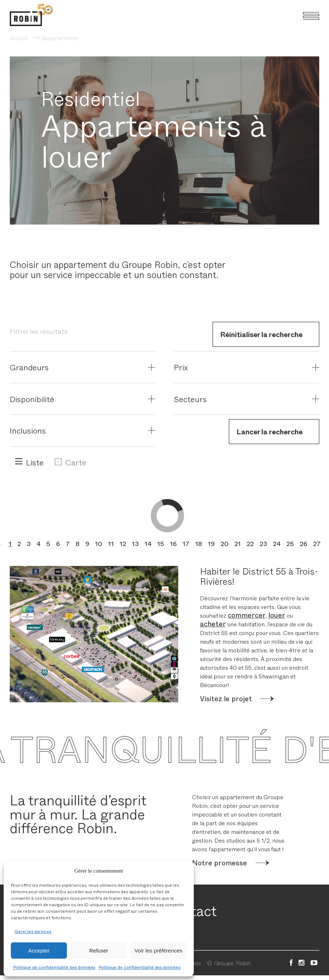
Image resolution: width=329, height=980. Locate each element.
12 (123, 544)
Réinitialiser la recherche (261, 334)
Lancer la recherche (270, 431)
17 (186, 544)
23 (263, 544)
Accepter (39, 951)
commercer (247, 615)
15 (161, 544)
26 (304, 544)
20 (225, 544)
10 (99, 544)
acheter (213, 624)
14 (148, 544)
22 (250, 544)
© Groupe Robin (229, 963)
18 (199, 544)
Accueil (19, 38)
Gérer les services (33, 931)
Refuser (99, 951)
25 (290, 544)
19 (211, 544)
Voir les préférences (159, 951)
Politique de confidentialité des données (54, 967)
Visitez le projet (226, 699)
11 (111, 544)
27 (317, 544)
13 (135, 544)
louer (277, 615)
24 (277, 544)
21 (238, 544)
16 (173, 544)
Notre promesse (219, 863)
